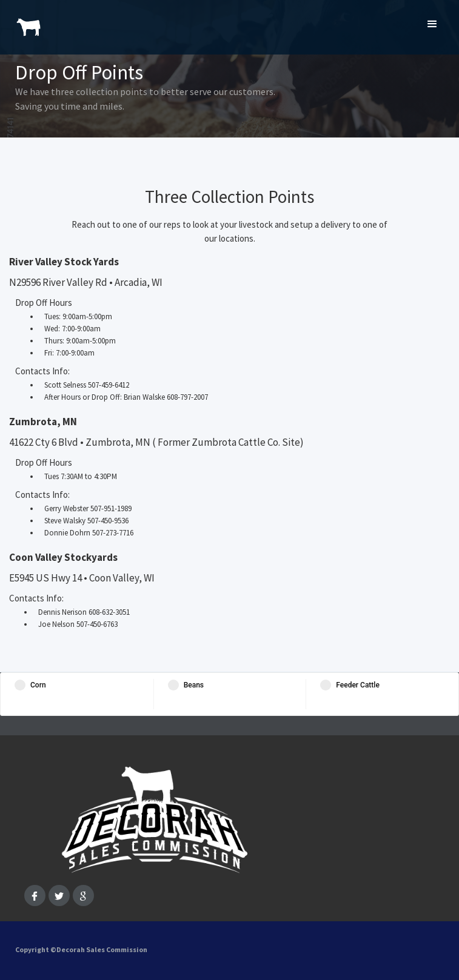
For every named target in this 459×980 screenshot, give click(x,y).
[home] (26, 21)
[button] (432, 24)
